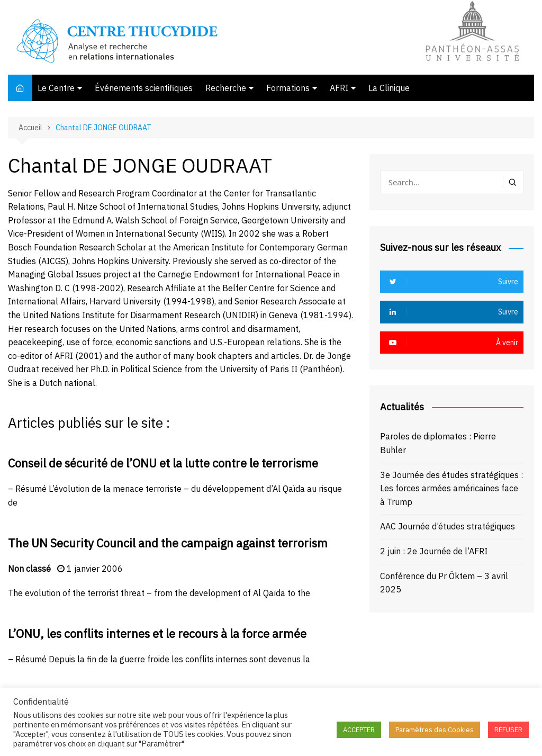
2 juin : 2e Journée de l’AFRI (434, 551)
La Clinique (389, 88)
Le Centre (56, 88)
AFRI (339, 88)
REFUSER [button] (508, 730)
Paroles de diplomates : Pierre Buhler (438, 443)
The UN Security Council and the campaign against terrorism (168, 543)
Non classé (29, 569)
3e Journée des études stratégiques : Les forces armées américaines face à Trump (451, 488)
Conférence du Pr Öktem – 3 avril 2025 (444, 583)
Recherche (226, 88)
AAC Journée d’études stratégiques (448, 526)
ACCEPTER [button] (359, 730)
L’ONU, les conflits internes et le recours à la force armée (157, 633)
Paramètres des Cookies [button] (435, 730)
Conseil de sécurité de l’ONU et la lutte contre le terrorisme (163, 463)
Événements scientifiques (144, 88)
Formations (288, 88)
